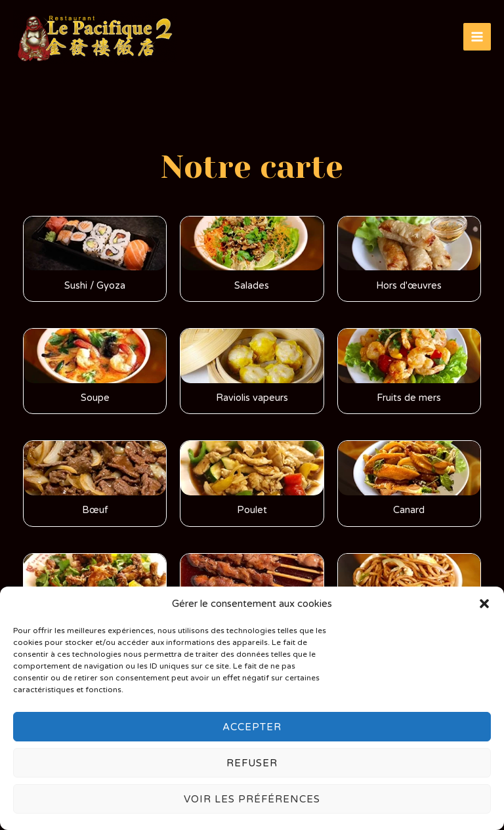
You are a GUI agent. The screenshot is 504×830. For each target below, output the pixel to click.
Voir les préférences (252, 799)
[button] (484, 604)
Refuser (252, 763)
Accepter (252, 727)
